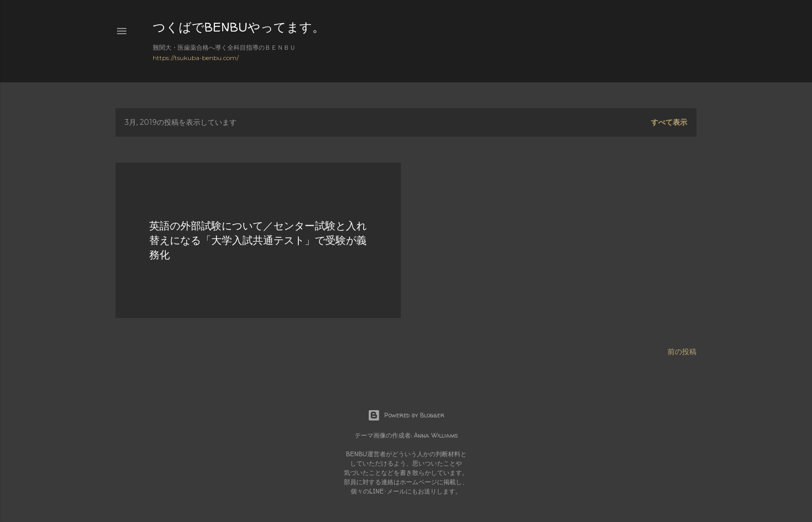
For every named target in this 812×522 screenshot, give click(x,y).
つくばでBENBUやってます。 (239, 27)
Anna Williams (436, 435)
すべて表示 (669, 122)
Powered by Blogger (406, 415)
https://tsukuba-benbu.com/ (196, 58)
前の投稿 (682, 352)
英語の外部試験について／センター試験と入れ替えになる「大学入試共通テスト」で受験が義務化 (258, 240)
